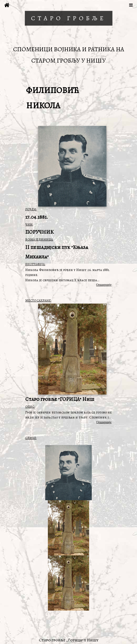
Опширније (104, 285)
